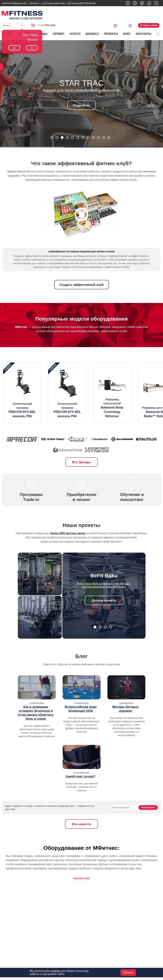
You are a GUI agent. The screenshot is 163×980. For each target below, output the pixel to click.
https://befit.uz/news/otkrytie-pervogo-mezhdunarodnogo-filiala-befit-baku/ (106, 599)
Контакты (144, 34)
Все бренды (81, 476)
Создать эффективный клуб (81, 299)
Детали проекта (104, 615)
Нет (32, 48)
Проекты (111, 34)
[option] (22, 407)
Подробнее (81, 105)
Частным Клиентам (53, 3)
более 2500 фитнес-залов (68, 547)
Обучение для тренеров (81, 3)
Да (14, 48)
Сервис (59, 34)
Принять (128, 972)
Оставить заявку (149, 25)
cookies (55, 971)
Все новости (81, 838)
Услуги (75, 34)
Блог (127, 34)
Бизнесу (35, 3)
